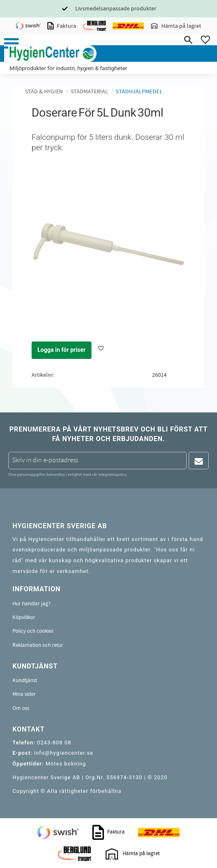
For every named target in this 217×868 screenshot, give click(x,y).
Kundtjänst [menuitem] (25, 680)
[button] (11, 43)
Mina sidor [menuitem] (24, 694)
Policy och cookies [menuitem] (33, 631)
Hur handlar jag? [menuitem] (32, 604)
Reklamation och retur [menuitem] (38, 645)
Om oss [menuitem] (21, 708)
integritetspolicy (112, 474)
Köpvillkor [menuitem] (24, 617)
